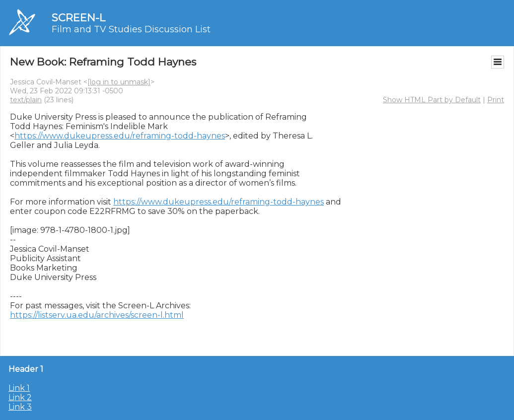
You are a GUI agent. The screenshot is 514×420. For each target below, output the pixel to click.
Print (496, 100)
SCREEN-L (78, 18)
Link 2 (20, 397)
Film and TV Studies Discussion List (131, 29)
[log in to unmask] (119, 82)
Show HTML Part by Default (432, 100)
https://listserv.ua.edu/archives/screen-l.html (97, 315)
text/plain (26, 100)
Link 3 (20, 407)
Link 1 (19, 388)
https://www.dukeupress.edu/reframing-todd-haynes (120, 136)
